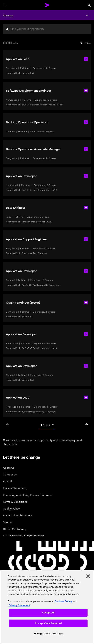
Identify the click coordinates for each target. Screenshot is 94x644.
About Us (9, 467)
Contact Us (10, 474)
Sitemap (8, 522)
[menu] (5, 5)
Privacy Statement (14, 488)
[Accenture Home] (47, 5)
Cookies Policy (63, 601)
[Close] (88, 576)
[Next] (87, 425)
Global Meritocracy (15, 529)
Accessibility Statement (18, 515)
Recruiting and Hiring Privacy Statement (28, 495)
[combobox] (47, 29)
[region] (47, 607)
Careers (8, 15)
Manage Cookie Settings (48, 634)
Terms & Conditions (15, 501)
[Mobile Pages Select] (47, 425)
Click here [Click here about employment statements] (9, 440)
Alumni (7, 481)
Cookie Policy (11, 508)
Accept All (48, 613)
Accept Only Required (48, 623)
